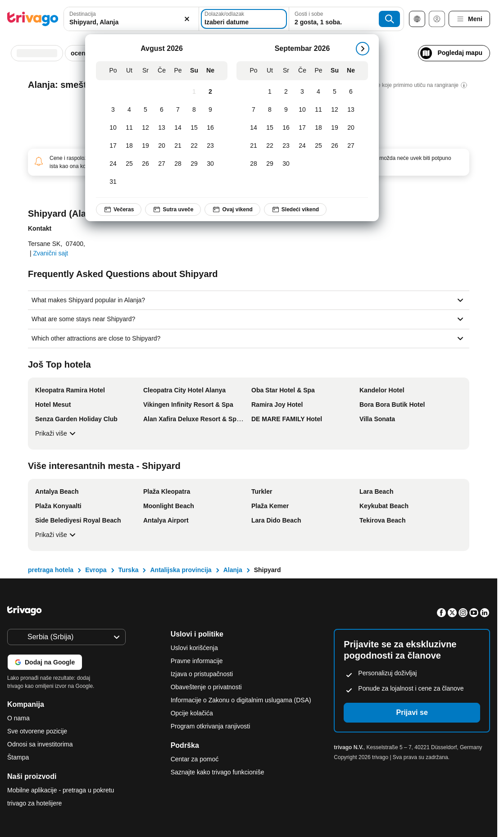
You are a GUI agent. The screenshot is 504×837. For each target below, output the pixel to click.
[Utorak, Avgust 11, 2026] (129, 128)
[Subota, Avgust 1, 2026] (194, 92)
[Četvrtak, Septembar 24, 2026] (302, 146)
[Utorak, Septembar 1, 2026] (270, 92)
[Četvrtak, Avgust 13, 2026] (162, 128)
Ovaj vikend (232, 209)
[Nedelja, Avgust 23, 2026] (210, 146)
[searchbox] (131, 22)
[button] (131, 19)
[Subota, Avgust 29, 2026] (194, 164)
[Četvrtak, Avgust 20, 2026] (162, 146)
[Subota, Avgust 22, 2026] (194, 146)
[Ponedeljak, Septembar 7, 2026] (254, 110)
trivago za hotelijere (34, 803)
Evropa (96, 570)
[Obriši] (187, 19)
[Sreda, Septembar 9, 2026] (286, 110)
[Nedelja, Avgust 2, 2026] (210, 92)
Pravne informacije (197, 661)
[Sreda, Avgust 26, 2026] (145, 164)
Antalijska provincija (181, 570)
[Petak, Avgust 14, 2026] (178, 128)
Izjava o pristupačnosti (202, 674)
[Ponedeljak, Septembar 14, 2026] (254, 128)
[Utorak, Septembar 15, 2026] (270, 128)
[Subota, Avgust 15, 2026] (194, 128)
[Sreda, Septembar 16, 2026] (286, 128)
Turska (129, 570)
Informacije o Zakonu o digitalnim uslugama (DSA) (241, 700)
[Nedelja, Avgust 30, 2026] (210, 164)
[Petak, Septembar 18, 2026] (318, 128)
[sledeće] (363, 49)
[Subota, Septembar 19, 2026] (335, 128)
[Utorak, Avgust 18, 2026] (129, 146)
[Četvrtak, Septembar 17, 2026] (302, 128)
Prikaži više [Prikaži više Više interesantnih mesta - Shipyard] (57, 535)
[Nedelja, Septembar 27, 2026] (351, 146)
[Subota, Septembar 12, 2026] (335, 110)
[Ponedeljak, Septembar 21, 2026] (254, 146)
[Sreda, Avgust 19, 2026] (145, 146)
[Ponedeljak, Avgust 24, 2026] (113, 164)
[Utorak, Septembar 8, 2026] (270, 110)
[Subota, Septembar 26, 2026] (335, 146)
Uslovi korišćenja (194, 648)
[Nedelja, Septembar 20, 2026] (351, 128)
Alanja (233, 570)
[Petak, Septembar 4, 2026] (318, 92)
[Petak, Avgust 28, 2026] (178, 164)
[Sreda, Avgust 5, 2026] (145, 110)
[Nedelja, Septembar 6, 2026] (351, 92)
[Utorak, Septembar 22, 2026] (270, 146)
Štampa (18, 757)
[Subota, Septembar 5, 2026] (335, 92)
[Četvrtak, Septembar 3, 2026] (302, 92)
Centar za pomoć (195, 759)
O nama (18, 718)
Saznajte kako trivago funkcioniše (218, 772)
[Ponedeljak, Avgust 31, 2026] (113, 182)
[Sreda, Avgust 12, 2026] (145, 128)
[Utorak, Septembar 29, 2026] (270, 164)
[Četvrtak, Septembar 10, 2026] (302, 110)
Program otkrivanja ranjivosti (211, 726)
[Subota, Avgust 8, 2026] (194, 110)
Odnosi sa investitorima (40, 744)
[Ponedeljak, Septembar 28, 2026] (254, 164)
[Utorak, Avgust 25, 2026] (129, 164)
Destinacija (83, 14)
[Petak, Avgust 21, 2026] (178, 146)
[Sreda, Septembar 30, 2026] (286, 164)
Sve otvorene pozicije (37, 731)
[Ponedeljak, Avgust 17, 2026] (113, 146)
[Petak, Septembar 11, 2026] (318, 110)
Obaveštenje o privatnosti (206, 687)
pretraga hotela (51, 570)
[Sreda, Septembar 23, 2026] (286, 146)
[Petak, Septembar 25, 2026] (318, 146)
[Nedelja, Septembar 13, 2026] (351, 110)
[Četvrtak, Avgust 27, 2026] (162, 164)
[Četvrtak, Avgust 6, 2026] (162, 110)
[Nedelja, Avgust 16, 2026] (210, 128)
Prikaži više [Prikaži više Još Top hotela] (57, 433)
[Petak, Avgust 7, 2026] (178, 110)
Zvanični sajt (50, 253)
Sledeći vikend (295, 209)
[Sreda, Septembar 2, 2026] (286, 92)
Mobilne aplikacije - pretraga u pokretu (61, 790)
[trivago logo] (33, 19)
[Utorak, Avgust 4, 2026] (129, 110)
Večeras (119, 209)
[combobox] (131, 19)
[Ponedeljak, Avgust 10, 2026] (113, 128)
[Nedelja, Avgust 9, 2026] (210, 110)
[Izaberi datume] (244, 19)
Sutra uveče (173, 209)
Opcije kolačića (193, 713)
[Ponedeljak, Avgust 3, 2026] (113, 110)
